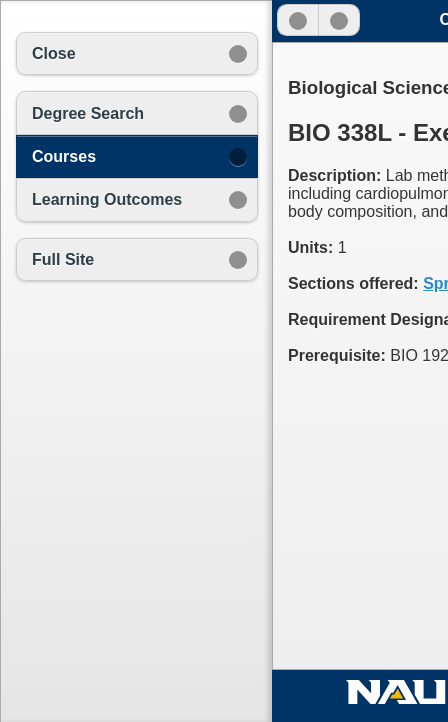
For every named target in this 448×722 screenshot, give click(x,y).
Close (54, 53)
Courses (64, 156)
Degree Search (88, 113)
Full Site (63, 259)
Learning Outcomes (107, 199)
